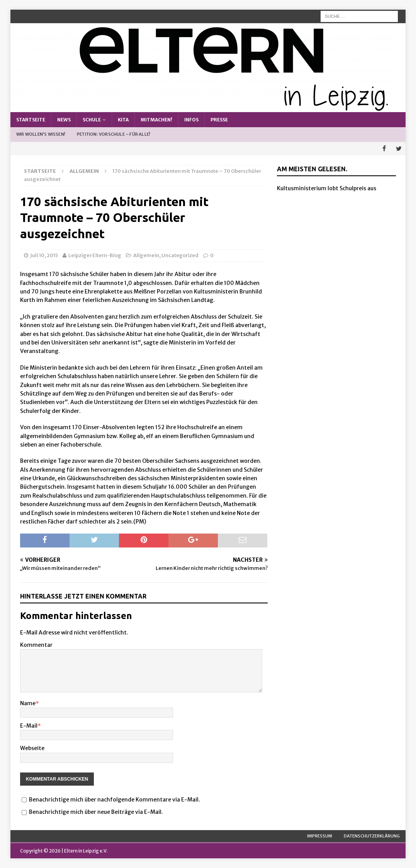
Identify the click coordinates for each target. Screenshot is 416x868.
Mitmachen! (156, 120)
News (64, 120)
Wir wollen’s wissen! (41, 134)
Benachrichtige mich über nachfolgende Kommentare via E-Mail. (115, 800)
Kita (123, 120)
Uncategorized (180, 255)
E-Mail (29, 726)
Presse (219, 120)
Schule (92, 120)
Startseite (31, 120)
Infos (191, 120)
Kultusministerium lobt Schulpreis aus (327, 188)
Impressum (320, 836)
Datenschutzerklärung (372, 836)
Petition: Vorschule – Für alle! (114, 134)
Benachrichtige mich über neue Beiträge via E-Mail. (96, 812)
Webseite (32, 748)
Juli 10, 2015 (44, 255)
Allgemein (146, 255)
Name (28, 703)
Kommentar (36, 645)
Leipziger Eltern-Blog (95, 255)
